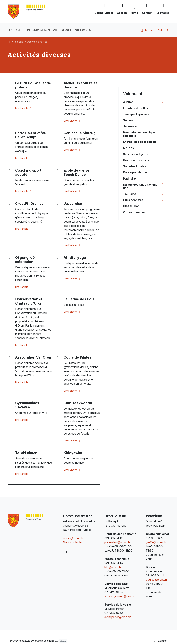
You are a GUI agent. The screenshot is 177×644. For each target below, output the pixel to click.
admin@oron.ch (73, 538)
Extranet (160, 641)
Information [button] (38, 30)
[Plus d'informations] (66, 552)
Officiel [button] (16, 30)
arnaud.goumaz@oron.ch (120, 596)
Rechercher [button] (154, 30)
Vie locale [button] (62, 30)
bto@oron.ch (113, 567)
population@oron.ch (117, 542)
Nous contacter (73, 542)
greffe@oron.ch (156, 542)
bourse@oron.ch (156, 580)
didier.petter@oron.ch (118, 617)
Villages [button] (83, 30)
